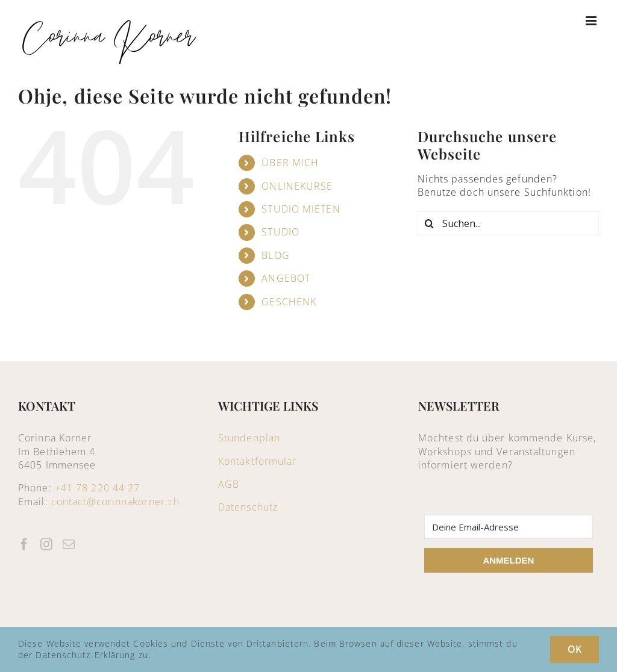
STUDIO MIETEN (301, 209)
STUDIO (280, 232)
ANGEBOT (286, 278)
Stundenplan (249, 438)
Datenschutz (248, 507)
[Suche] (430, 223)
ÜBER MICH (290, 163)
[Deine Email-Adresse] (509, 527)
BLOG (275, 255)
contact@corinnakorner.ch (115, 502)
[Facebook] (24, 544)
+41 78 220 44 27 (98, 488)
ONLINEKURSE (297, 186)
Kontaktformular (258, 461)
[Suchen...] (508, 223)
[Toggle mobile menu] (592, 21)
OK (575, 649)
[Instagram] (47, 544)
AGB (229, 484)
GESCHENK (289, 302)
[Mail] (69, 544)
